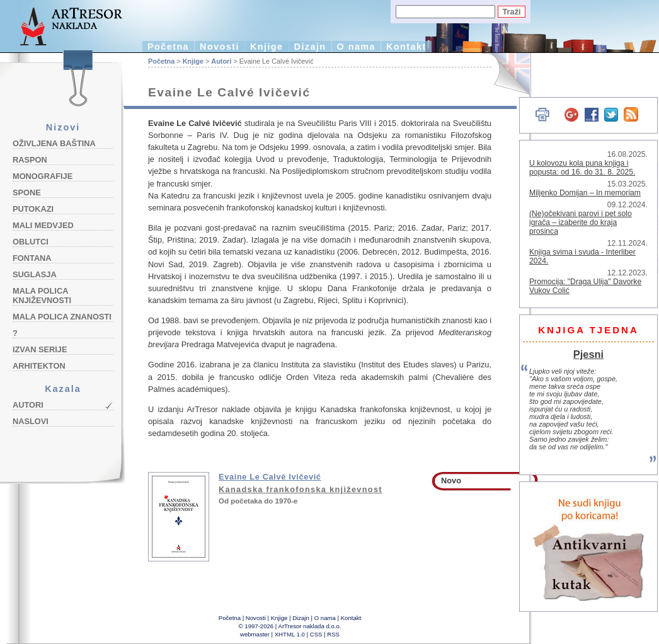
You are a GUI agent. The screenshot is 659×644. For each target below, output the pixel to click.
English (504, 74)
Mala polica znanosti (62, 317)
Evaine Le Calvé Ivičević (270, 477)
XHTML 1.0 (290, 634)
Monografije (43, 176)
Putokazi (33, 209)
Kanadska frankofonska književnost (301, 489)
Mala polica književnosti (42, 296)
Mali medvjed (43, 225)
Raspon (30, 160)
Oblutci (31, 242)
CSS (316, 634)
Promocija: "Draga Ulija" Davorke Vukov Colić (585, 286)
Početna (168, 47)
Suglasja (35, 274)
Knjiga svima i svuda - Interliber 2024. (582, 256)
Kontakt (406, 47)
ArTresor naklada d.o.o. (310, 626)
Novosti (220, 47)
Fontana (32, 258)
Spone (27, 193)
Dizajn (310, 47)
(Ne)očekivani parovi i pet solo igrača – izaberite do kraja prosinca (581, 222)
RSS (333, 634)
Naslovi (31, 421)
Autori (28, 405)
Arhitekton (39, 366)
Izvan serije (40, 349)
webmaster (255, 634)
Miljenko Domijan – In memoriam (585, 193)
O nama (356, 47)
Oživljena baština (54, 143)
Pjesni (588, 354)
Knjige (267, 47)
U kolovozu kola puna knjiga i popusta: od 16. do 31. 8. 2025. (582, 168)
